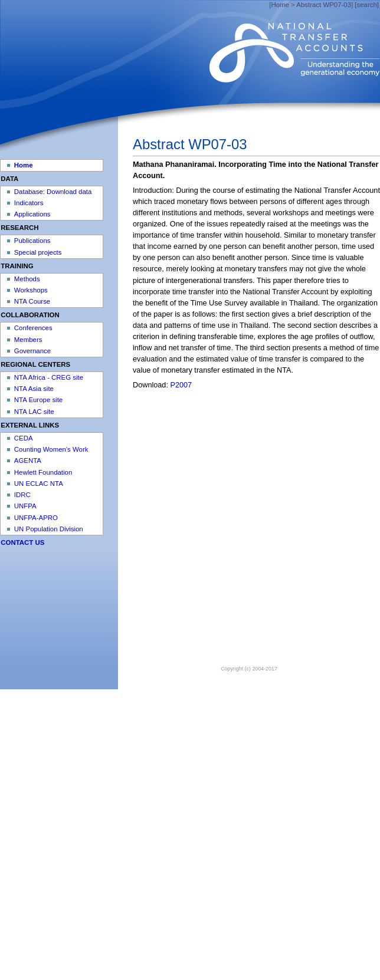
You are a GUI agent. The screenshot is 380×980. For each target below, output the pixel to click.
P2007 (181, 385)
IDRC (22, 495)
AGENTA (28, 461)
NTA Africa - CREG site (49, 377)
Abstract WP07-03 (324, 5)
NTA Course (32, 301)
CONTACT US (22, 542)
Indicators (29, 203)
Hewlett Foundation (43, 472)
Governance (32, 351)
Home (280, 5)
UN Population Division (49, 529)
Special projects (38, 252)
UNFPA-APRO (36, 518)
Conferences (33, 328)
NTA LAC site (34, 412)
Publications (32, 241)
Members (28, 340)
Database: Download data (53, 192)
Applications (32, 214)
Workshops (31, 290)
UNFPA (25, 506)
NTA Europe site (38, 400)
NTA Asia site (34, 389)
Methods (27, 279)
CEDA (24, 438)
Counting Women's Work (51, 449)
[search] (367, 5)
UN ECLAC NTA (39, 484)
